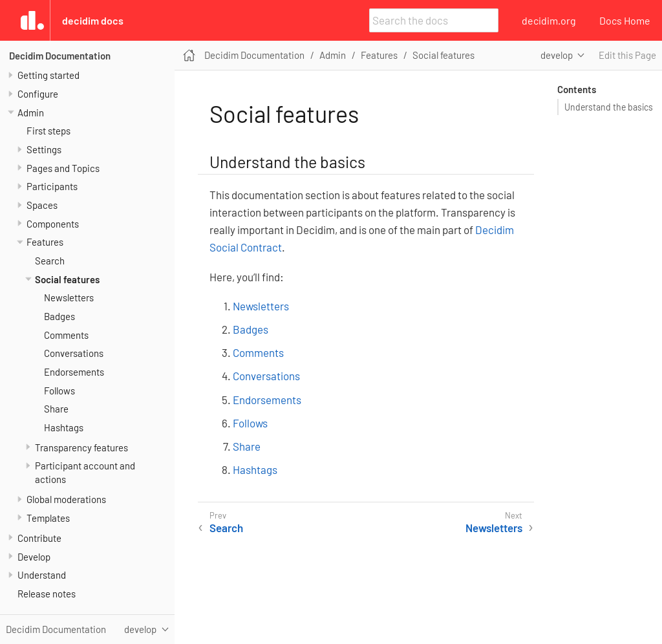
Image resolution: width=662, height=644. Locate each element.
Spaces (42, 205)
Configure (38, 94)
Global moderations (66, 499)
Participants (52, 186)
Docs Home (625, 20)
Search (50, 261)
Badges (59, 316)
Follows (59, 391)
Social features (67, 279)
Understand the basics (609, 107)
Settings (44, 149)
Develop (34, 557)
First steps (48, 131)
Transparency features (81, 447)
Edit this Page (627, 55)
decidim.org (549, 20)
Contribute (39, 538)
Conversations (74, 353)
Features (45, 242)
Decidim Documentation (60, 56)
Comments (66, 335)
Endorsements (74, 372)
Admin (31, 113)
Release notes (47, 594)
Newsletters (69, 297)
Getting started (48, 75)
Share (56, 409)
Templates (48, 518)
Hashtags (64, 427)
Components (53, 224)
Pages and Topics (63, 168)
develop (557, 55)
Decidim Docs (93, 20)
